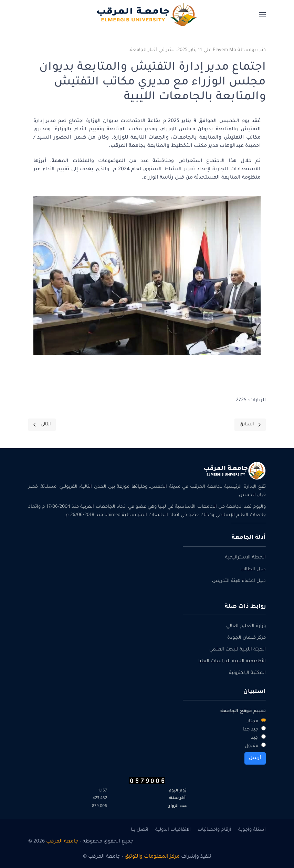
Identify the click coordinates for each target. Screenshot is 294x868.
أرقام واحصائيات (214, 830)
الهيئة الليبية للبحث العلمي (238, 650)
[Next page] (42, 425)
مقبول (255, 746)
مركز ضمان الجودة (246, 638)
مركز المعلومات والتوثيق (152, 857)
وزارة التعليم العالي (246, 626)
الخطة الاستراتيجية (245, 558)
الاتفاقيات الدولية (173, 830)
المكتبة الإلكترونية (247, 673)
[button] (262, 15)
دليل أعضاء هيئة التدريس (239, 581)
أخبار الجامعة (144, 50)
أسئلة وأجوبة (252, 830)
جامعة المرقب (62, 842)
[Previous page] (250, 425)
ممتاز (256, 721)
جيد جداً (254, 729)
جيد (258, 737)
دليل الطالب (253, 569)
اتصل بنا (140, 830)
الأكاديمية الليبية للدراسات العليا (232, 661)
